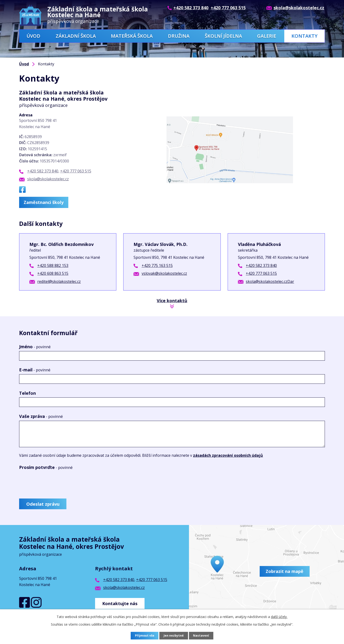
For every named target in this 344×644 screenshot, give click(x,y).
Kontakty (304, 36)
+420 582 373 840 (43, 171)
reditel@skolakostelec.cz (59, 281)
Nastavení (203, 636)
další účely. (279, 617)
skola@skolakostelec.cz (48, 179)
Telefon (27, 393)
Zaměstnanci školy (46, 202)
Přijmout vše (143, 636)
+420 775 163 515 (157, 265)
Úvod (33, 36)
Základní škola (76, 36)
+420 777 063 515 (76, 171)
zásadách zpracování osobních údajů (228, 455)
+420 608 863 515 (53, 273)
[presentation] (55, 483)
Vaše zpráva (41, 416)
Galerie (267, 36)
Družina (179, 36)
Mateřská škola (132, 36)
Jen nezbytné (174, 636)
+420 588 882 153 (53, 265)
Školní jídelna (223, 36)
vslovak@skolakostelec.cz (164, 273)
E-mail (35, 369)
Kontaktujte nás (122, 603)
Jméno (35, 346)
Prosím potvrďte (46, 467)
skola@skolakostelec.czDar (270, 281)
